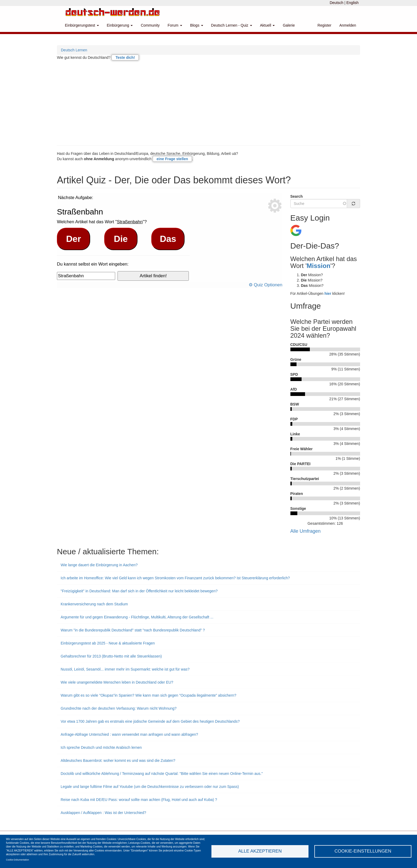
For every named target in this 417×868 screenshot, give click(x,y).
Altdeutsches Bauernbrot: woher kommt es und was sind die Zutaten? (118, 760)
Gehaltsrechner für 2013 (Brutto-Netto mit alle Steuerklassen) (111, 656)
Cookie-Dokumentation (18, 860)
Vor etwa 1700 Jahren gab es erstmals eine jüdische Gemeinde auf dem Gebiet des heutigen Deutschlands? (150, 721)
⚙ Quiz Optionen (266, 285)
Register (324, 25)
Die (121, 239)
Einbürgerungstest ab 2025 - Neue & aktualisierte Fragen (108, 643)
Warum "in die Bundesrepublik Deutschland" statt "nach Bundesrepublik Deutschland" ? (133, 630)
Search (297, 196)
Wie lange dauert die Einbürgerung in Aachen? (99, 565)
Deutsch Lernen (74, 50)
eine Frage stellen (172, 159)
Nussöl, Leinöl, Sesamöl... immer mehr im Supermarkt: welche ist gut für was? (125, 669)
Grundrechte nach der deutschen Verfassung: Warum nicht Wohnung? (119, 708)
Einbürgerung (120, 25)
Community (150, 25)
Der (74, 239)
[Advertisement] (208, 103)
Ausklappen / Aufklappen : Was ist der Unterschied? (103, 813)
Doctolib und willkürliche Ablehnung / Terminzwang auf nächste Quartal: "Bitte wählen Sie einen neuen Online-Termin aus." (162, 774)
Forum (175, 25)
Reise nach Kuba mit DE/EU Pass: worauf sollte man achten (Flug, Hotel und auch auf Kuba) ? (139, 800)
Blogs (197, 25)
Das (168, 239)
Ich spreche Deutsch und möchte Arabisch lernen (101, 747)
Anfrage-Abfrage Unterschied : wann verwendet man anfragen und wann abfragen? (129, 734)
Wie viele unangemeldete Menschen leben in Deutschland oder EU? (117, 682)
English (352, 3)
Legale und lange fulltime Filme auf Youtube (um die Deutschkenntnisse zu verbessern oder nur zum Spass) (150, 787)
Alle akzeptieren (260, 851)
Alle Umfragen (306, 531)
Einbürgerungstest (82, 25)
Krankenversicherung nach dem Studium (94, 604)
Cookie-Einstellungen (363, 851)
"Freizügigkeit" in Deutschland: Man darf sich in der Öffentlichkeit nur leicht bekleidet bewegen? (139, 591)
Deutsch (337, 3)
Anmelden (348, 25)
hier (328, 294)
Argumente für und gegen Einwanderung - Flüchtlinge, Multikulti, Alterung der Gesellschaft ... (137, 617)
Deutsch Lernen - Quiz (232, 25)
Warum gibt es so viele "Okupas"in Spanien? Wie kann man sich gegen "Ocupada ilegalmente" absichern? (149, 695)
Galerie (289, 25)
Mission (318, 266)
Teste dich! (125, 57)
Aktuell (268, 25)
